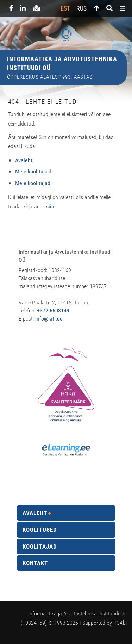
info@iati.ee (49, 319)
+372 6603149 (53, 311)
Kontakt (35, 563)
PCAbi (120, 623)
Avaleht (35, 513)
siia (50, 206)
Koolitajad (40, 547)
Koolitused (40, 530)
